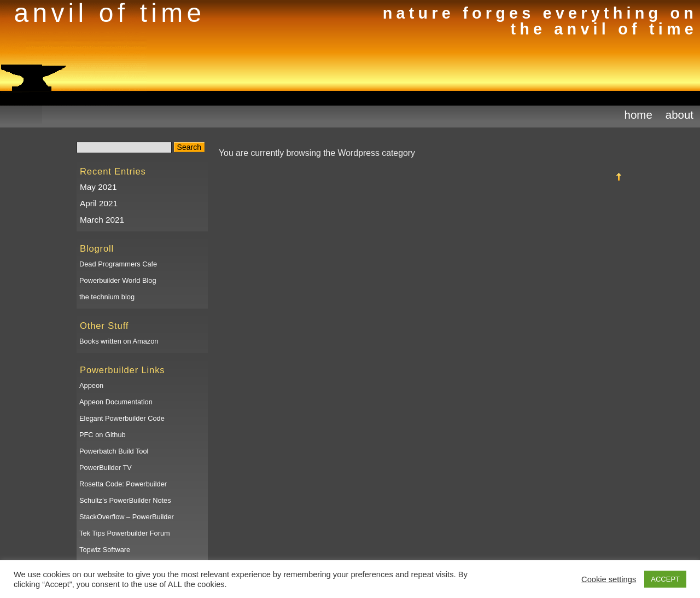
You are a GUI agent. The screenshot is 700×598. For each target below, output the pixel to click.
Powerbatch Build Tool (114, 451)
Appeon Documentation (116, 402)
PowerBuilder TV (106, 468)
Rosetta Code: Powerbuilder (123, 484)
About (679, 115)
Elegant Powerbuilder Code (122, 418)
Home (638, 115)
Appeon (91, 385)
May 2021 (98, 187)
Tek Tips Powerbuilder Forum (125, 533)
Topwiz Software (105, 550)
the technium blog (107, 297)
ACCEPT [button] (665, 579)
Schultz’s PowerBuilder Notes (125, 500)
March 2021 (102, 220)
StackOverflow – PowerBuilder (127, 517)
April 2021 (99, 203)
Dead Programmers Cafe (118, 264)
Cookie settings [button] (609, 579)
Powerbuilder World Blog (118, 280)
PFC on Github (103, 435)
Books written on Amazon (119, 341)
